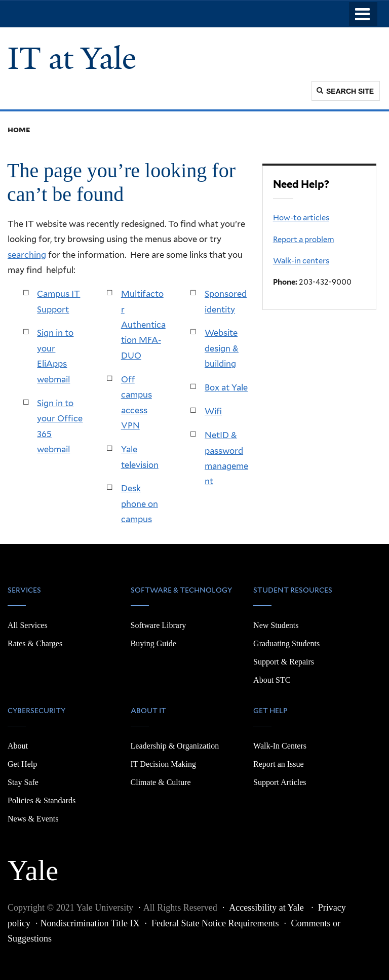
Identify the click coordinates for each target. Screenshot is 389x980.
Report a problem (304, 240)
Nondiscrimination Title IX (90, 923)
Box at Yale (226, 387)
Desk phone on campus (140, 504)
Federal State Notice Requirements (215, 923)
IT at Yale (72, 58)
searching (27, 255)
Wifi (213, 411)
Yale (33, 865)
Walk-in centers (301, 261)
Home (19, 129)
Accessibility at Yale (267, 908)
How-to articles (301, 218)
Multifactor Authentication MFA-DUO (143, 325)
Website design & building (222, 348)
